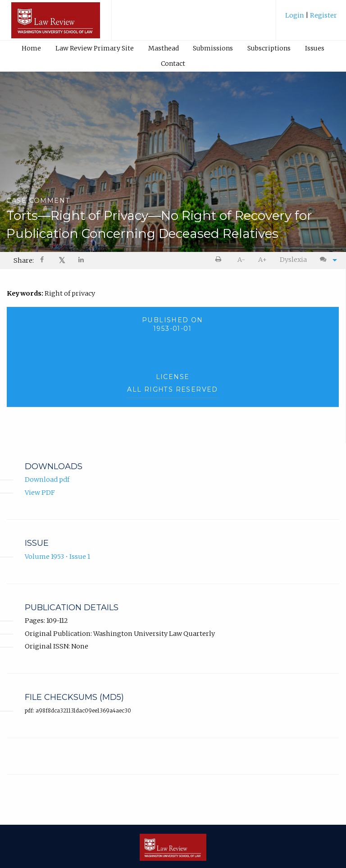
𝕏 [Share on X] (62, 260)
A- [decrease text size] (241, 260)
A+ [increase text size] (262, 260)
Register (323, 15)
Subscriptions (269, 48)
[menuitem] (311, 19)
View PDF (40, 493)
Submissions (213, 48)
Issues (315, 48)
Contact (173, 64)
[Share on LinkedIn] (82, 261)
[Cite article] (326, 260)
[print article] (220, 260)
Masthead (164, 48)
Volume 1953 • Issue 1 (57, 557)
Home (31, 48)
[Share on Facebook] (43, 261)
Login (295, 15)
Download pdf (47, 480)
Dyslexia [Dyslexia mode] (293, 260)
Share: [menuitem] (24, 260)
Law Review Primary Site (95, 48)
